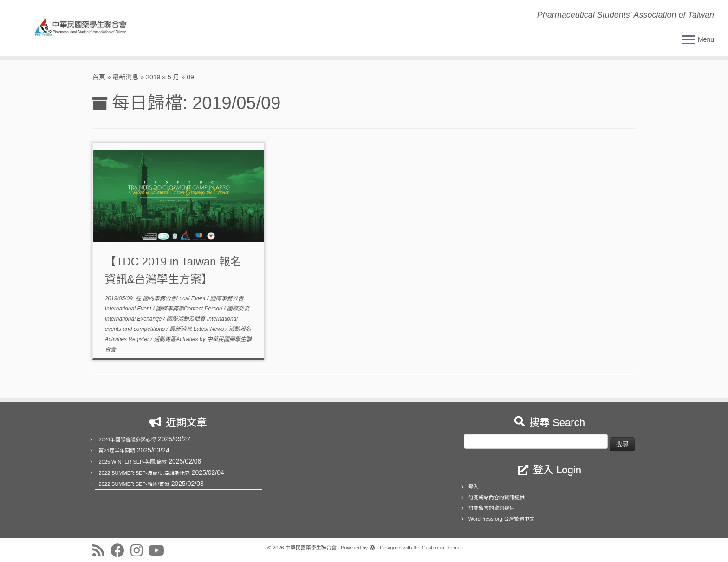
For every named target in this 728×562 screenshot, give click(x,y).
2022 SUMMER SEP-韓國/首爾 (134, 484)
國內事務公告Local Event (175, 298)
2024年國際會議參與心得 (127, 439)
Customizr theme (441, 548)
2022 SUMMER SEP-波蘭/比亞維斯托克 (144, 473)
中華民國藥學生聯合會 (311, 548)
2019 (153, 77)
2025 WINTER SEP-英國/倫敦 (133, 462)
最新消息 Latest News (198, 329)
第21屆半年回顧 (117, 451)
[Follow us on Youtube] (159, 550)
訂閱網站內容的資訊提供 (497, 497)
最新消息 (126, 77)
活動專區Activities (177, 339)
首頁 (99, 77)
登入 (474, 487)
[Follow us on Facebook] (120, 550)
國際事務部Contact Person (190, 309)
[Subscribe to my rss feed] (101, 550)
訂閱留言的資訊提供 (491, 508)
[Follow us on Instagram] (140, 550)
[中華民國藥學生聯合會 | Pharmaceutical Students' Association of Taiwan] (84, 28)
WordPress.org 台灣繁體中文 (501, 519)
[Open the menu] (689, 40)
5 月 (174, 77)
